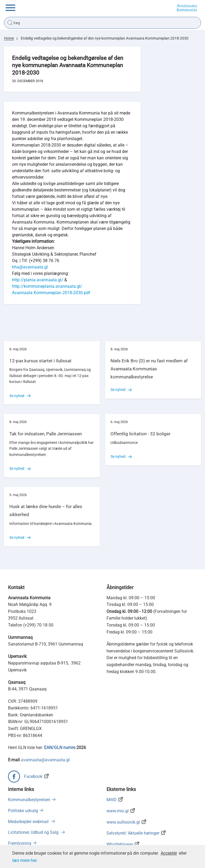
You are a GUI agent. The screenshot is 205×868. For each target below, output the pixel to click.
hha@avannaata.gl (30, 267)
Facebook (33, 776)
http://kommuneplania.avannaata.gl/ (47, 286)
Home (9, 38)
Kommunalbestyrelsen (29, 800)
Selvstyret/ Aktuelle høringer (133, 833)
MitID (112, 800)
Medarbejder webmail (29, 822)
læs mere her (24, 860)
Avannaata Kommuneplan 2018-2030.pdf (51, 293)
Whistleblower (120, 844)
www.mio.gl (118, 811)
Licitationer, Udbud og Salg (34, 832)
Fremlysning (20, 843)
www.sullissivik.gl (123, 822)
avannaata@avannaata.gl (45, 760)
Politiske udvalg (23, 811)
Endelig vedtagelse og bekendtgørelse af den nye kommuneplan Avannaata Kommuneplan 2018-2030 (105, 38)
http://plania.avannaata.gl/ (38, 280)
